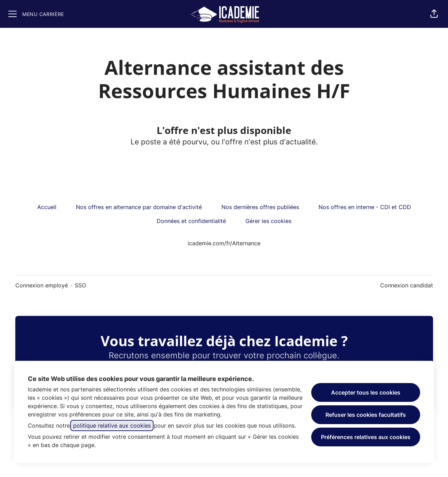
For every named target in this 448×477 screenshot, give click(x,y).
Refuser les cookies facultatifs (366, 415)
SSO (80, 285)
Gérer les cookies (268, 221)
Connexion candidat (407, 285)
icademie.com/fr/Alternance (224, 243)
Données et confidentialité (191, 221)
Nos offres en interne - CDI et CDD (365, 207)
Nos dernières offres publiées (260, 207)
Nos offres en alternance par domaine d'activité (139, 207)
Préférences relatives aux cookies (366, 437)
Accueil (47, 207)
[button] (434, 14)
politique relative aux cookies (112, 426)
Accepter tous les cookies (366, 392)
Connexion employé (42, 285)
